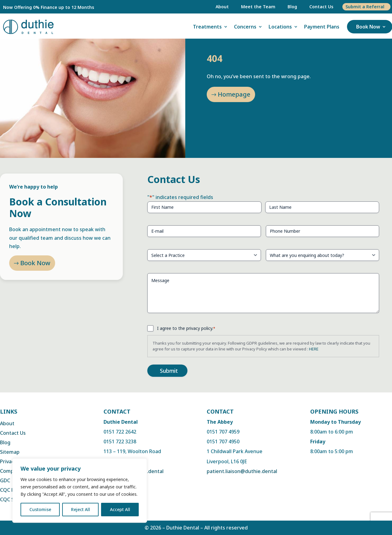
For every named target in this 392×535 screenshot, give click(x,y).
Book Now (368, 27)
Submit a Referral (365, 7)
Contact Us (321, 7)
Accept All (120, 509)
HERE (314, 349)
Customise (40, 509)
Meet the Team (258, 7)
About (222, 7)
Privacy (8, 461)
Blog (292, 7)
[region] (80, 491)
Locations (280, 27)
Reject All (81, 509)
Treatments (207, 27)
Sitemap (10, 452)
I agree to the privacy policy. (186, 328)
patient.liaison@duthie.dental (242, 471)
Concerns (245, 27)
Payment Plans (322, 27)
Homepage (234, 94)
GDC (5, 480)
